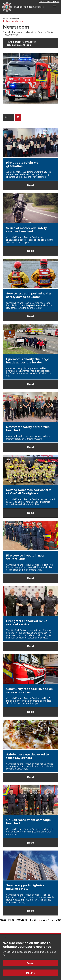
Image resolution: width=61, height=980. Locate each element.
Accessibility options (49, 2)
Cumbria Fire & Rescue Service (29, 7)
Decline (30, 973)
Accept (30, 963)
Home (6, 19)
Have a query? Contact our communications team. (21, 43)
